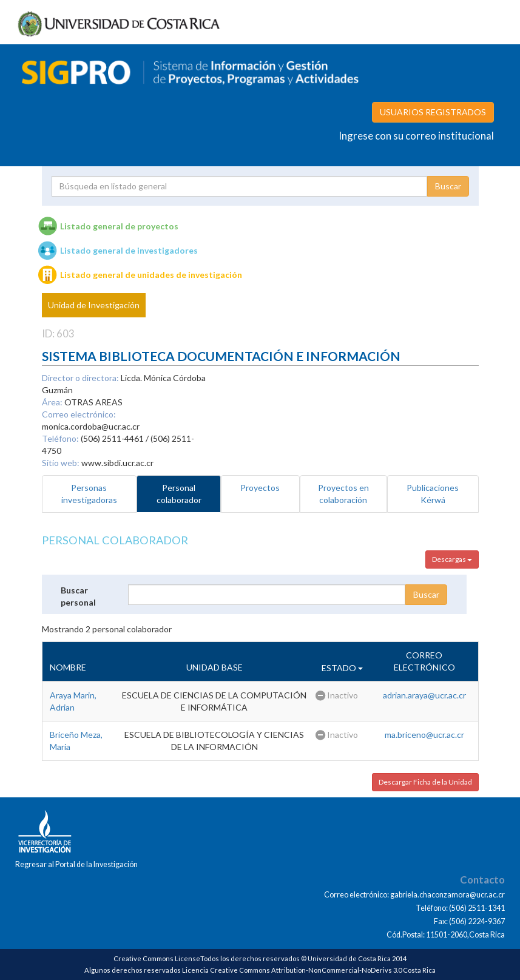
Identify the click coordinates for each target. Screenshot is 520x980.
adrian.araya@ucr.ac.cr (424, 695)
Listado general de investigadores (129, 250)
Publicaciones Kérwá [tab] (433, 494)
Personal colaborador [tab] (179, 494)
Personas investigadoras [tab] (89, 494)
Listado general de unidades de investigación (151, 275)
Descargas (452, 559)
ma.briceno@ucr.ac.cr (424, 735)
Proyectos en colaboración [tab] (343, 494)
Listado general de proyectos (119, 226)
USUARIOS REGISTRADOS (433, 112)
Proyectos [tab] (260, 488)
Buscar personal (78, 596)
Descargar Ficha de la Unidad (425, 782)
